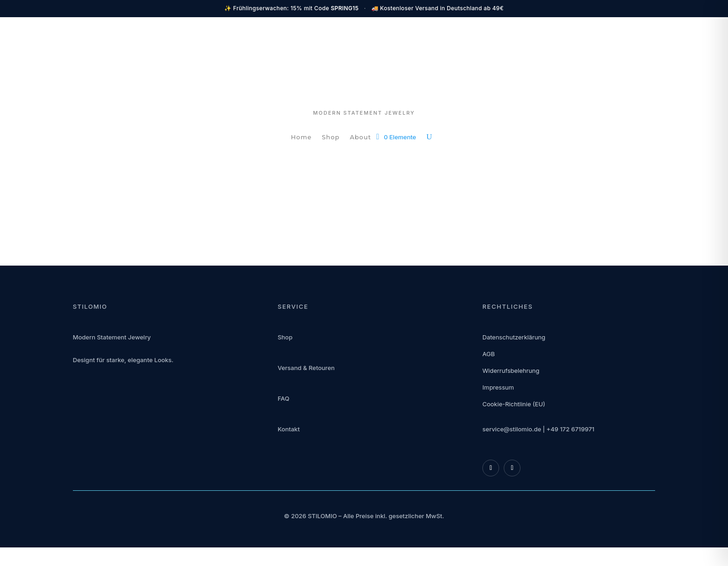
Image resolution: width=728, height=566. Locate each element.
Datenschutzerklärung (514, 337)
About (360, 137)
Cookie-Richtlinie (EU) (514, 404)
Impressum (498, 387)
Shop (331, 137)
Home (302, 137)
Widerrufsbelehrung (511, 371)
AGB (489, 354)
